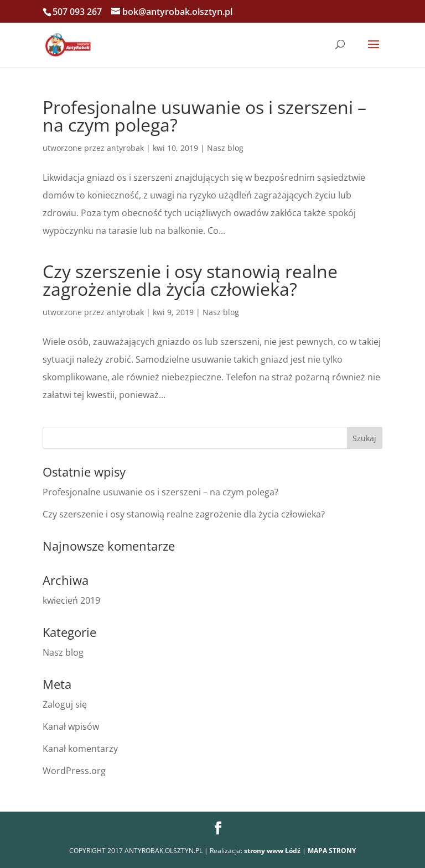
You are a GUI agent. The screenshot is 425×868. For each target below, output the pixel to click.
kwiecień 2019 (71, 600)
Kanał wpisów (71, 726)
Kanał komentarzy (80, 749)
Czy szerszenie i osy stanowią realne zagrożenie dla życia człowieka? (190, 280)
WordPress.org (74, 771)
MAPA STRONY (332, 851)
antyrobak (125, 148)
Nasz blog (225, 148)
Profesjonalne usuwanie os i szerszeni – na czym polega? (204, 116)
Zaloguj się (65, 704)
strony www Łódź (272, 851)
